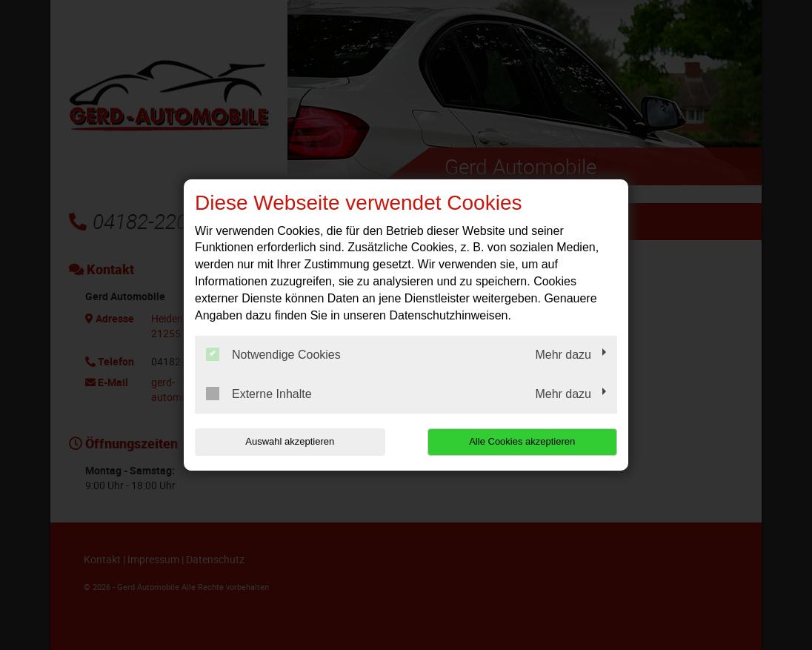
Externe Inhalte (259, 394)
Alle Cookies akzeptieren (522, 441)
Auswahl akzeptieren (290, 441)
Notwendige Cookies (273, 354)
